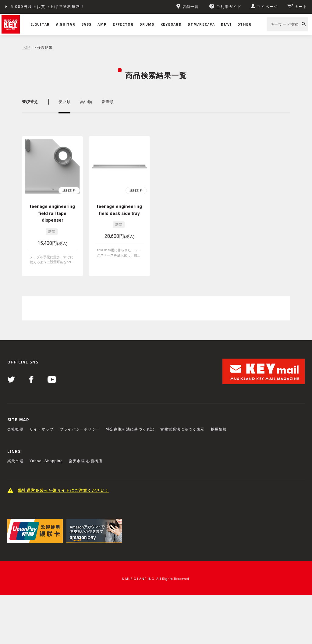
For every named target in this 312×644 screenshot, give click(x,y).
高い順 (86, 102)
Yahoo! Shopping (46, 461)
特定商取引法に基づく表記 (130, 429)
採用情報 (219, 429)
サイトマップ (42, 429)
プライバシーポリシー (80, 429)
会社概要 (15, 429)
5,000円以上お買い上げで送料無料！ (48, 7)
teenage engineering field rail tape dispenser (52, 213)
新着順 (108, 102)
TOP (26, 48)
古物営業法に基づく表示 (182, 429)
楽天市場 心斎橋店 (86, 461)
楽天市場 (15, 461)
